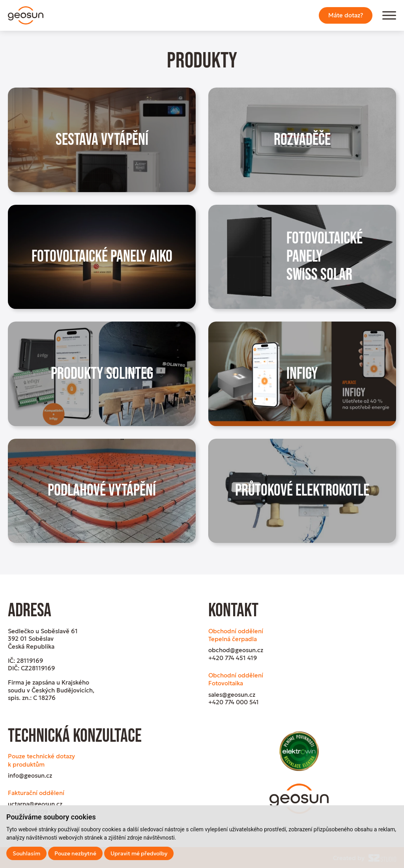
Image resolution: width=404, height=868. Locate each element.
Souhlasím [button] (26, 853)
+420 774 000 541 (234, 702)
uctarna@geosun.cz (35, 804)
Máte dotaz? (346, 15)
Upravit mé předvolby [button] (139, 853)
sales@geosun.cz (232, 695)
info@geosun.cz (30, 775)
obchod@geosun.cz (236, 650)
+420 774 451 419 (233, 658)
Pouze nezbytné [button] (75, 853)
